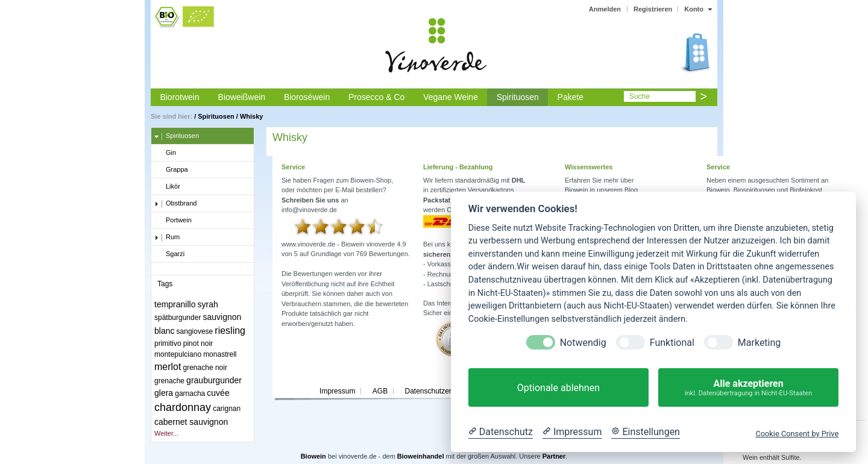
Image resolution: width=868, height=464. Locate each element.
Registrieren (653, 9)
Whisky (252, 116)
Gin (165, 153)
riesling (230, 331)
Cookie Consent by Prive (797, 434)
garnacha (190, 393)
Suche (640, 96)
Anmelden (605, 9)
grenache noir (205, 368)
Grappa (171, 170)
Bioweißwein (242, 97)
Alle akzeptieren (748, 388)
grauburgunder (214, 380)
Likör (167, 187)
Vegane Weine (451, 97)
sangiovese (195, 331)
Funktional (672, 343)
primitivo (168, 343)
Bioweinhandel (421, 456)
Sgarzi (169, 254)
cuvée (218, 393)
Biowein (313, 456)
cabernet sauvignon (191, 422)
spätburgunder (178, 318)
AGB (380, 391)
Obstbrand (175, 204)
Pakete (571, 97)
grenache (169, 381)
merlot (168, 367)
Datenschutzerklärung (440, 391)
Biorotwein (179, 97)
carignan (227, 409)
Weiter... (166, 433)
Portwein (173, 221)
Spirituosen (518, 97)
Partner (554, 456)
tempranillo (175, 304)
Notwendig (583, 343)
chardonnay (183, 407)
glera (164, 393)
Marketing (759, 343)
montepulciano (178, 354)
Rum (167, 237)
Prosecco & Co (376, 97)
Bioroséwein (307, 97)
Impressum (337, 391)
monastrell (220, 354)
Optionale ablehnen (558, 388)
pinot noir (198, 343)
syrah (208, 304)
